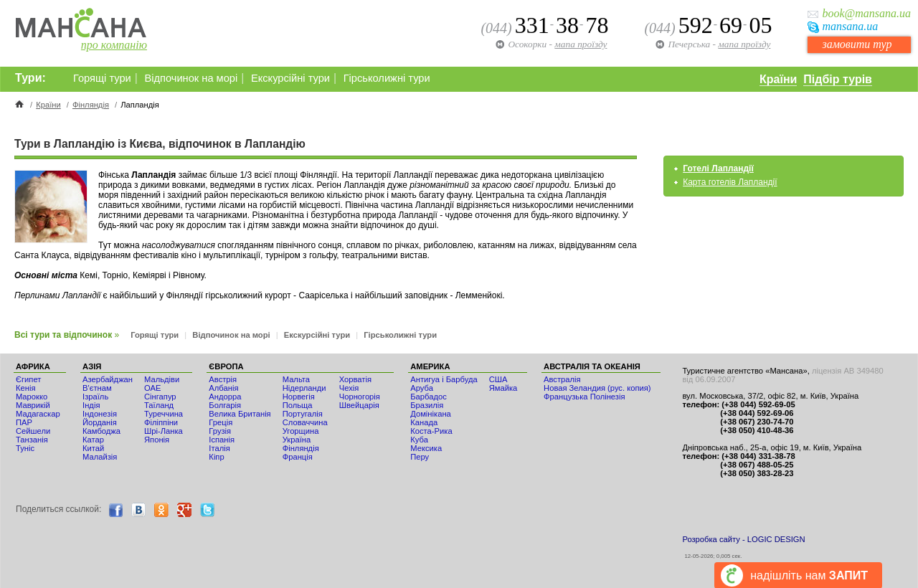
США (498, 379)
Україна (297, 440)
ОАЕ (152, 388)
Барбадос (429, 397)
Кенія (25, 388)
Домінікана (431, 414)
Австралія (562, 379)
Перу (420, 457)
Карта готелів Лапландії (730, 182)
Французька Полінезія (584, 397)
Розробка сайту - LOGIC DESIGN (743, 539)
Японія (157, 440)
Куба (419, 440)
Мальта (296, 379)
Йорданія (100, 422)
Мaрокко (32, 397)
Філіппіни (161, 422)
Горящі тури (102, 78)
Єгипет (28, 379)
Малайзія (100, 457)
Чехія (349, 388)
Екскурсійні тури (290, 78)
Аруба (422, 388)
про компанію (114, 45)
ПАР (24, 422)
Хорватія (355, 379)
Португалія (303, 414)
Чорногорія (360, 397)
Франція (298, 457)
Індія (91, 405)
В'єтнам (97, 388)
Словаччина (305, 422)
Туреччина (164, 414)
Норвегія (299, 397)
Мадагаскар (38, 414)
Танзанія (32, 440)
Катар (93, 440)
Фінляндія (91, 105)
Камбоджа (101, 431)
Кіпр (216, 457)
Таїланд (159, 405)
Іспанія (222, 440)
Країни (778, 79)
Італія (219, 448)
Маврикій (33, 405)
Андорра (225, 397)
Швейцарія (359, 405)
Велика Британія (240, 414)
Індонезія (100, 414)
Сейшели (33, 431)
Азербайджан (108, 379)
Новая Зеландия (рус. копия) (597, 388)
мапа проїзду (744, 44)
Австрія (223, 379)
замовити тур (857, 44)
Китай (93, 448)
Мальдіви (162, 379)
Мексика (426, 448)
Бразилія (427, 405)
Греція (221, 422)
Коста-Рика (431, 431)
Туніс (25, 448)
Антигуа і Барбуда (444, 379)
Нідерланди (304, 388)
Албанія (223, 388)
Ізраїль (95, 397)
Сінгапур (160, 397)
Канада (424, 422)
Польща (298, 405)
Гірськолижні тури (387, 78)
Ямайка (503, 388)
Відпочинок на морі (191, 78)
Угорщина (301, 431)
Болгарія (225, 405)
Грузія (220, 431)
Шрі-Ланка (164, 431)
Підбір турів (838, 79)
